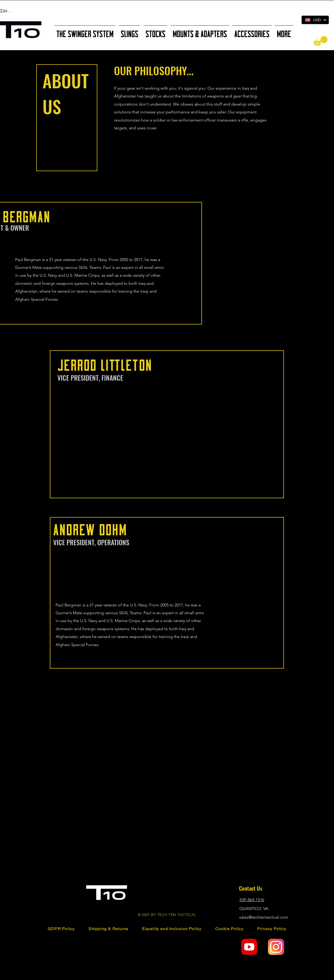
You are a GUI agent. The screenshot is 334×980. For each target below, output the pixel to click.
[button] (320, 41)
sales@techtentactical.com (264, 917)
